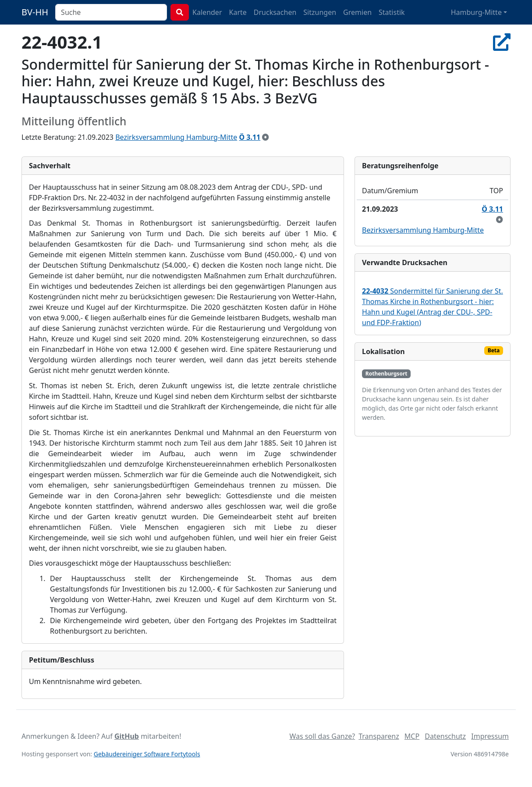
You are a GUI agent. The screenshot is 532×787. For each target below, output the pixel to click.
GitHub (127, 736)
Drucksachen (275, 12)
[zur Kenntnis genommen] (266, 137)
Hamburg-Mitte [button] (476, 12)
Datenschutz (445, 736)
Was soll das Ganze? (322, 736)
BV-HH (35, 12)
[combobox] (111, 12)
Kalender (207, 12)
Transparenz (379, 736)
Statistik (392, 12)
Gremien (357, 12)
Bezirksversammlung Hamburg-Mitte (176, 137)
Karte (238, 12)
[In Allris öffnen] (502, 42)
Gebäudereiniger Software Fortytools (147, 754)
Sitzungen (320, 12)
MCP (412, 736)
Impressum (490, 736)
